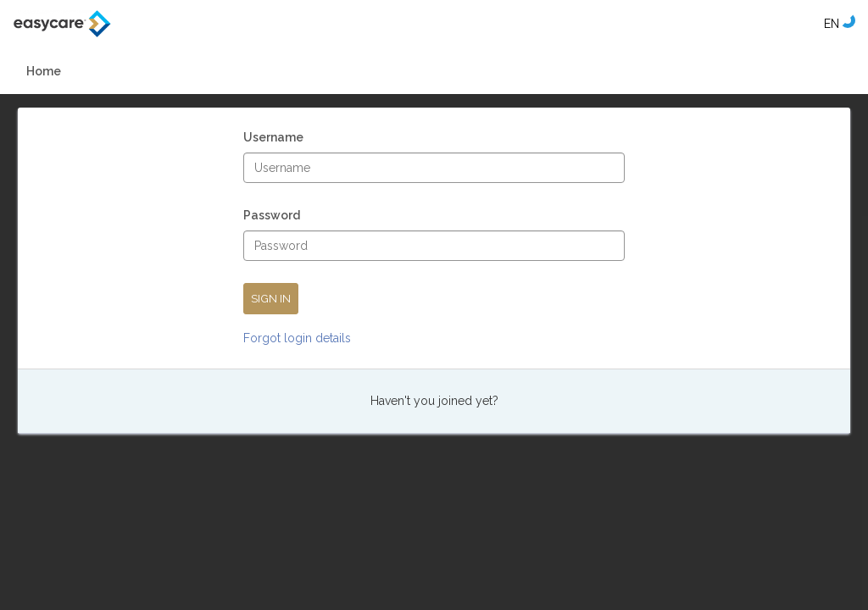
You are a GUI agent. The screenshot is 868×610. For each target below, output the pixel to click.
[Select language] (831, 24)
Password (272, 217)
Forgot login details (297, 338)
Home (44, 71)
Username (273, 139)
